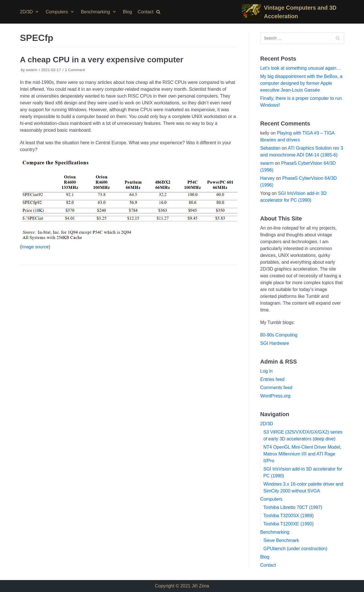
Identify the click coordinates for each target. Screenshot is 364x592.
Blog (127, 12)
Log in (266, 371)
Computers (271, 499)
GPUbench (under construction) (295, 549)
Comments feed (276, 388)
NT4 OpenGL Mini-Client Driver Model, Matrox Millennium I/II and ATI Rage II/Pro (302, 454)
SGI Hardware (275, 343)
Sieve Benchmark (281, 540)
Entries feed (272, 379)
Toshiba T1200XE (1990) (288, 524)
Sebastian (270, 148)
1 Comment (75, 70)
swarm (32, 70)
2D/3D (267, 424)
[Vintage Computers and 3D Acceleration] (293, 12)
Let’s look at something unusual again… (300, 68)
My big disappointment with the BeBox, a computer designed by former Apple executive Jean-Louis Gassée (301, 83)
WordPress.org (275, 396)
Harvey (267, 178)
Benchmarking (275, 532)
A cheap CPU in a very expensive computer (102, 60)
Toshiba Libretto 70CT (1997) (293, 507)
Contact (145, 12)
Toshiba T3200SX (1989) (288, 516)
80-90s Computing (279, 335)
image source (35, 247)
